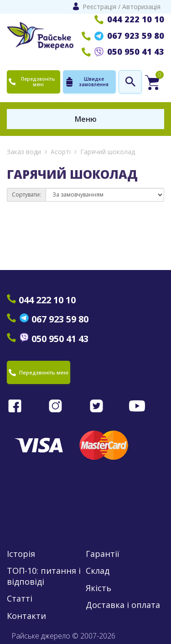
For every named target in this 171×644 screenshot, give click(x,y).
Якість (98, 588)
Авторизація (141, 7)
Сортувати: (26, 195)
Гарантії (103, 554)
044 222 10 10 (129, 19)
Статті (20, 599)
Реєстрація (99, 7)
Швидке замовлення (87, 82)
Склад (98, 571)
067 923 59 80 (123, 36)
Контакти (26, 616)
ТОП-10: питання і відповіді (44, 576)
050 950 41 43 (123, 52)
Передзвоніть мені (32, 82)
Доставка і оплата (123, 605)
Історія (21, 554)
